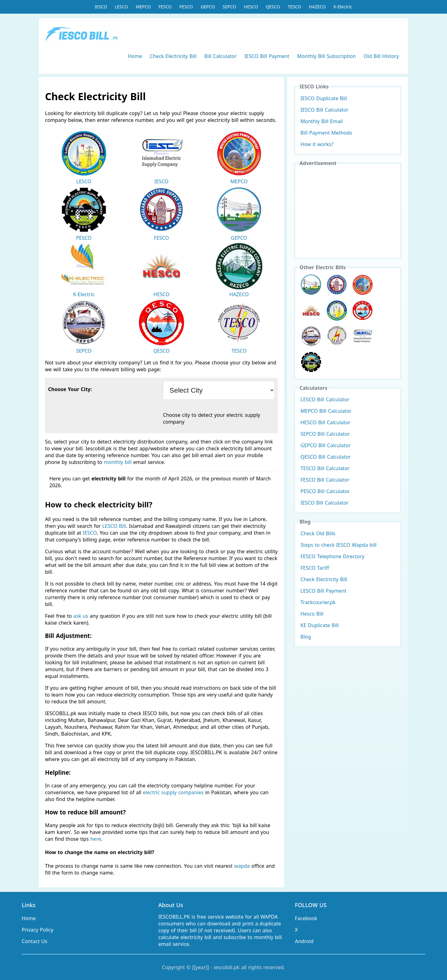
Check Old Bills (318, 533)
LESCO (121, 7)
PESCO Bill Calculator (325, 491)
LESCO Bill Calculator (325, 399)
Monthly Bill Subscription (326, 56)
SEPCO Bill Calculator (325, 434)
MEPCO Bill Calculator (326, 411)
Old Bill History (381, 56)
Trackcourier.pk (318, 602)
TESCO (294, 7)
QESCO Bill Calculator (326, 457)
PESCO (186, 7)
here (96, 839)
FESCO (165, 7)
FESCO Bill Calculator (325, 480)
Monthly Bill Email (322, 121)
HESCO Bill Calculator (325, 422)
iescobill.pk (227, 967)
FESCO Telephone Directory (332, 556)
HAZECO (317, 7)
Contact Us (34, 941)
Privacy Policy (38, 930)
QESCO (273, 7)
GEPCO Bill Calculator (326, 445)
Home (135, 56)
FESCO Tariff (315, 568)
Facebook (306, 918)
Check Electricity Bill (173, 56)
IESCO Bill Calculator (324, 110)
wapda (242, 866)
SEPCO (229, 7)
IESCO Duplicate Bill (324, 98)
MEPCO (143, 7)
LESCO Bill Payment (323, 591)
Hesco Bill (312, 614)
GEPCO (208, 7)
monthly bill (118, 462)
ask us (81, 616)
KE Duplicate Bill (320, 625)
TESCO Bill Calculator (325, 468)
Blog (306, 637)
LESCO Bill (114, 526)
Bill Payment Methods (326, 133)
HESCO (251, 7)
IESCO (101, 7)
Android (304, 941)
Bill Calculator (220, 56)
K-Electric (343, 7)
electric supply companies (174, 792)
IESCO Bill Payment (267, 56)
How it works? (317, 144)
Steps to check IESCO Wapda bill (339, 545)
